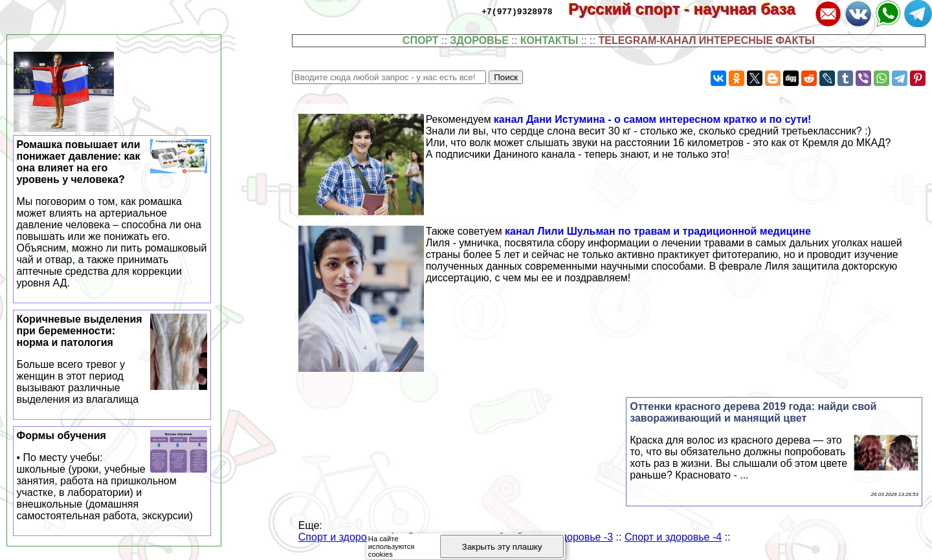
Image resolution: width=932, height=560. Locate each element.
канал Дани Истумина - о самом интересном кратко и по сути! (653, 119)
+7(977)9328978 (517, 11)
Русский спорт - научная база (690, 9)
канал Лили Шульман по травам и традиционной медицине (658, 231)
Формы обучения (112, 476)
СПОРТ (421, 40)
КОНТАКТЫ (549, 40)
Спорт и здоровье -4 (673, 537)
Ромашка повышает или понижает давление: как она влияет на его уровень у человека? (112, 214)
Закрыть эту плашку (502, 547)
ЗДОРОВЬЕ (479, 40)
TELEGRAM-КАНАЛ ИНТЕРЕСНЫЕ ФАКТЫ (706, 40)
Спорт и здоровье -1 (347, 537)
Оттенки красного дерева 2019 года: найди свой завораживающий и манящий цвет (753, 412)
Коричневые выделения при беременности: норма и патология (112, 360)
